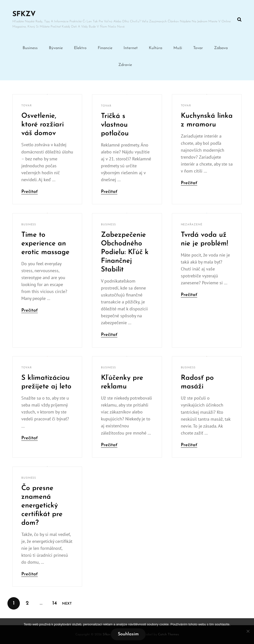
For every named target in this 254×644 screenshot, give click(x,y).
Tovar (198, 48)
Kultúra (156, 48)
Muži (178, 48)
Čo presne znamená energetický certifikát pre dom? (42, 506)
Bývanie (56, 48)
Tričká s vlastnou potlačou (115, 125)
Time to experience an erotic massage (45, 244)
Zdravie (125, 65)
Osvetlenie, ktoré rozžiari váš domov (43, 125)
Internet (131, 48)
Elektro (80, 48)
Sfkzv (24, 14)
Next (67, 604)
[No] (248, 631)
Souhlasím (128, 634)
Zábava (221, 48)
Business (30, 48)
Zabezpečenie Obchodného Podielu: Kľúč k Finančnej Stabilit (125, 252)
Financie (105, 48)
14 (56, 601)
